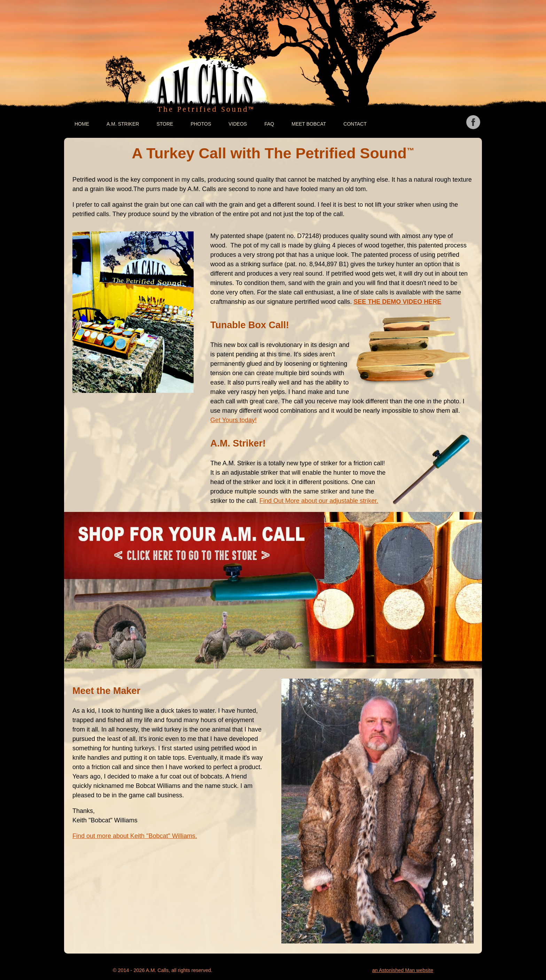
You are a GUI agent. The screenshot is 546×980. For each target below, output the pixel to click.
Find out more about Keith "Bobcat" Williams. (135, 836)
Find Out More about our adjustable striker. (319, 501)
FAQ (269, 124)
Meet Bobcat (309, 124)
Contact (355, 124)
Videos (238, 124)
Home (82, 124)
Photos (201, 124)
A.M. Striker (123, 124)
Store (165, 124)
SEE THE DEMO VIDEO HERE (397, 302)
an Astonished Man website (403, 970)
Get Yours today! (233, 420)
